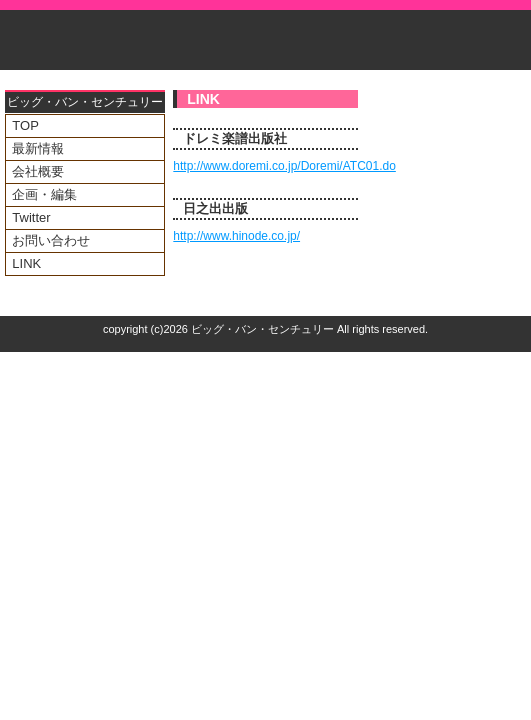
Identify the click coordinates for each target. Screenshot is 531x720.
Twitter (31, 217)
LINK (26, 263)
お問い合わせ (51, 240)
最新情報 (38, 148)
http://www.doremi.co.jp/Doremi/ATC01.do (284, 166)
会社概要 (38, 171)
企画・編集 (44, 194)
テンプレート (517, 358)
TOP (25, 125)
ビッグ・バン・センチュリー (262, 329)
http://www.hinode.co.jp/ (236, 236)
